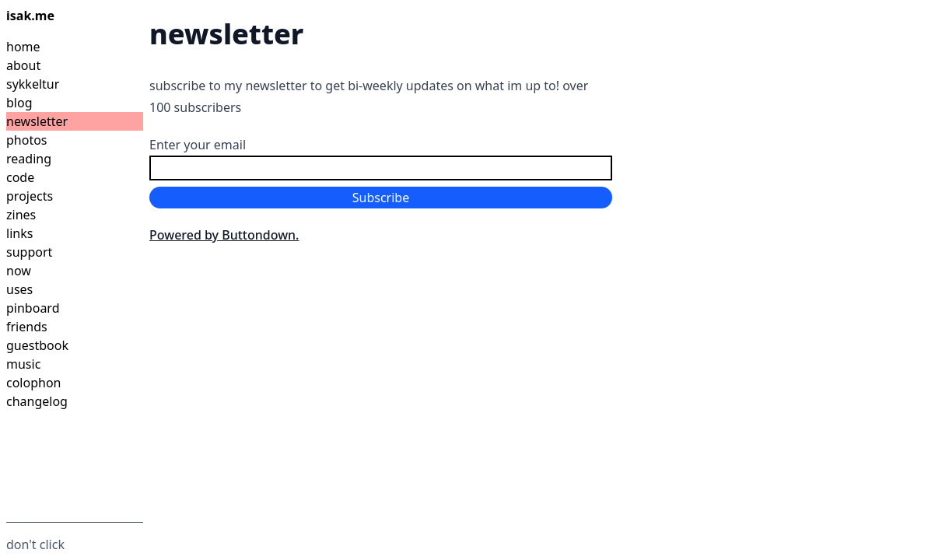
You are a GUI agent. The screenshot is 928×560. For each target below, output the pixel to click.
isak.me (30, 16)
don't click (35, 544)
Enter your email (198, 145)
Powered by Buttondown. (224, 235)
